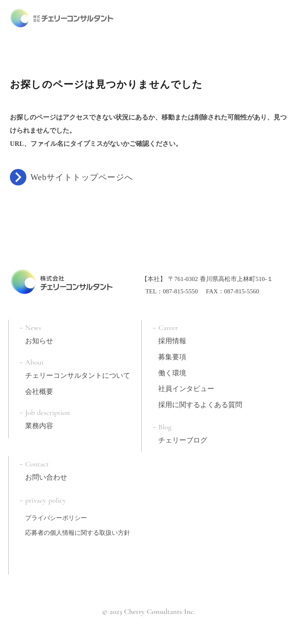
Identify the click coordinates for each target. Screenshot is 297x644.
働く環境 (172, 371)
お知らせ (39, 339)
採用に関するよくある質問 (200, 403)
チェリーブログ (183, 439)
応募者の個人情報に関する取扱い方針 (78, 531)
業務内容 (39, 424)
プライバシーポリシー (56, 516)
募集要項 (172, 355)
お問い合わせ (46, 476)
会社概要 (39, 390)
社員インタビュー (186, 387)
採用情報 (172, 339)
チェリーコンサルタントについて (78, 374)
